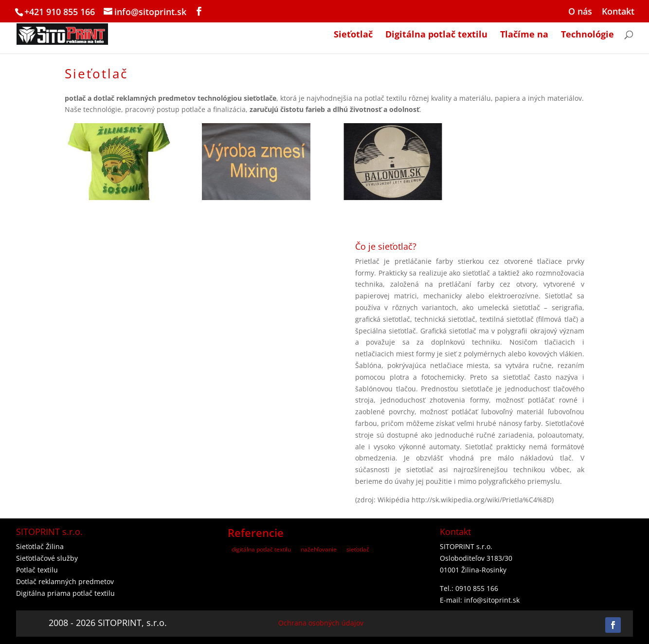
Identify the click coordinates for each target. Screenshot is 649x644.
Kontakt (618, 12)
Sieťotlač (353, 35)
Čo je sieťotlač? (386, 246)
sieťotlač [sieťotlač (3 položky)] (358, 549)
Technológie (587, 35)
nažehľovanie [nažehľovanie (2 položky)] (319, 549)
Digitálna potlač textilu (436, 35)
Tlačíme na (524, 35)
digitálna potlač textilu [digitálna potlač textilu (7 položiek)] (261, 549)
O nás (580, 12)
